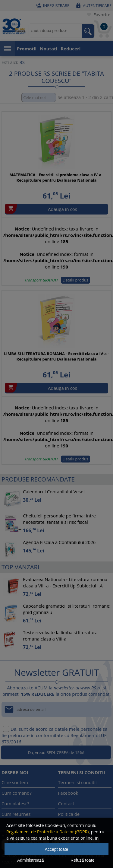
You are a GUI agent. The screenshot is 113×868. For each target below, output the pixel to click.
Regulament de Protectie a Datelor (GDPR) (47, 832)
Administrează (31, 860)
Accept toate (57, 849)
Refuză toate (82, 860)
